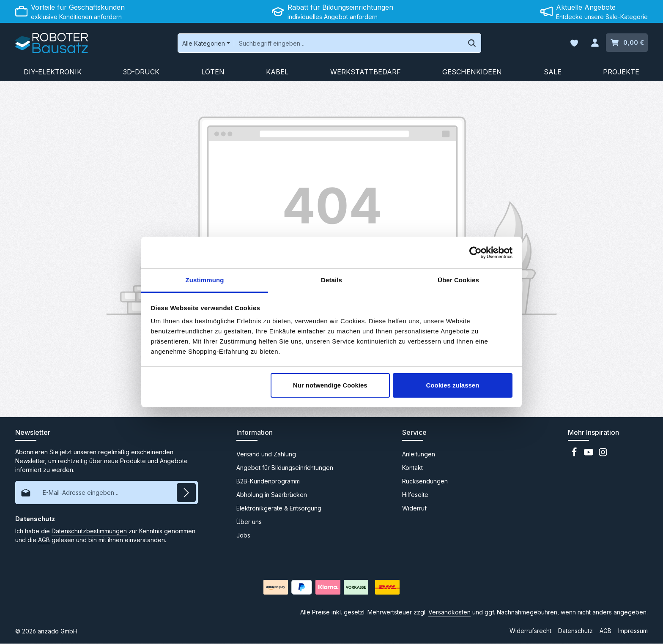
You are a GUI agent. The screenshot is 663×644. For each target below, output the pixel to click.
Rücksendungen (425, 482)
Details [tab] (331, 280)
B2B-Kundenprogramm (268, 482)
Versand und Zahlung (266, 454)
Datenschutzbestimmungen (89, 531)
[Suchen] (469, 43)
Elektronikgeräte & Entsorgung (279, 509)
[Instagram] (603, 455)
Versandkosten (449, 613)
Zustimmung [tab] (205, 280)
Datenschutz (575, 631)
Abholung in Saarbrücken (272, 495)
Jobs (243, 536)
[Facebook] (575, 455)
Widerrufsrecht (530, 631)
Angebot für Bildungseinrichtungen (285, 468)
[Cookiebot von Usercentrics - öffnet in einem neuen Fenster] (475, 253)
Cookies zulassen (452, 385)
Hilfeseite (415, 495)
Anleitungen (419, 454)
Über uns (249, 522)
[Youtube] (589, 455)
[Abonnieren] (186, 493)
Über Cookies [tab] (458, 280)
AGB (44, 540)
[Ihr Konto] (595, 43)
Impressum (633, 631)
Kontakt (412, 468)
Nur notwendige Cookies (330, 385)
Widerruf (414, 509)
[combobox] (346, 43)
